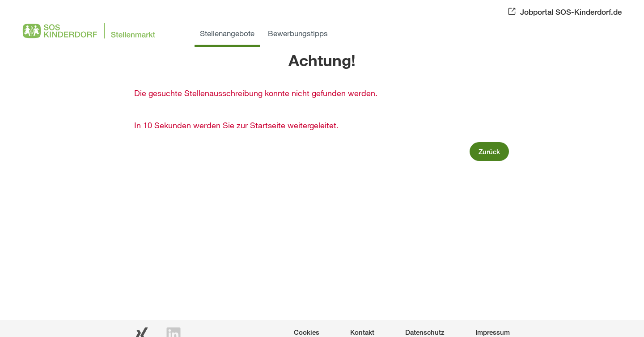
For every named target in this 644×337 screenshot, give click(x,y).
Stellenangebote (227, 33)
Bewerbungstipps (298, 33)
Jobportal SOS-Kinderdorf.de (571, 12)
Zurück (489, 152)
